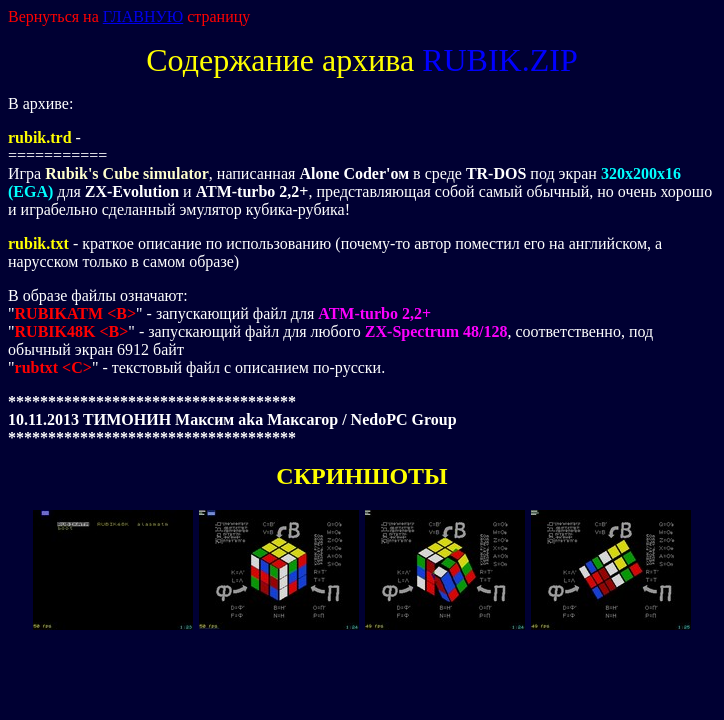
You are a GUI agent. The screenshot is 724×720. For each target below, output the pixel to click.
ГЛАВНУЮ (143, 16)
